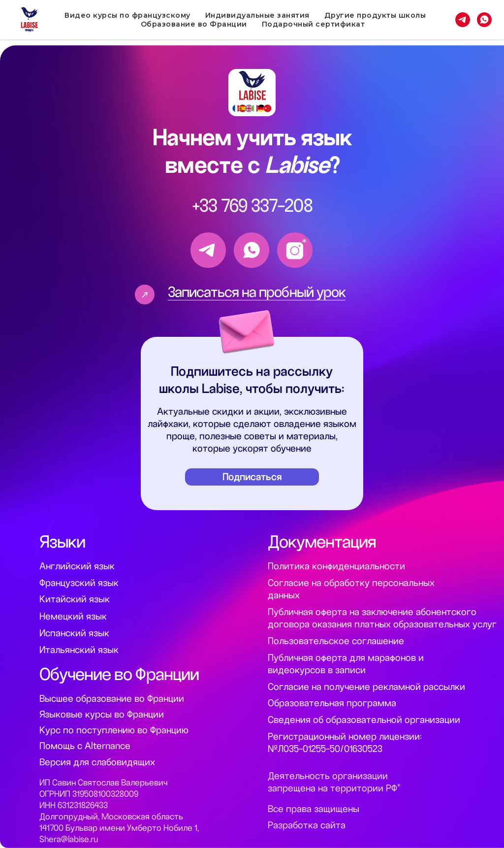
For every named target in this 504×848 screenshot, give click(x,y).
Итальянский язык (79, 650)
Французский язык (79, 583)
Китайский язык (75, 599)
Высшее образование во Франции (112, 699)
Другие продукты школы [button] (375, 15)
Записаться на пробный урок (257, 292)
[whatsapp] (484, 20)
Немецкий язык (73, 616)
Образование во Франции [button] (194, 24)
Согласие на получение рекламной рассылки (366, 687)
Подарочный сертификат (314, 24)
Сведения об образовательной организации (364, 720)
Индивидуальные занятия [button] (257, 15)
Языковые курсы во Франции (102, 714)
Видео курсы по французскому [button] (127, 15)
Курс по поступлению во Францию (114, 730)
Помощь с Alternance (85, 746)
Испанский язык (74, 633)
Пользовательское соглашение (336, 641)
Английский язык (77, 566)
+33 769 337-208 (252, 206)
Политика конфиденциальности (336, 566)
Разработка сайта (307, 825)
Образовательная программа (332, 703)
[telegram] (463, 20)
